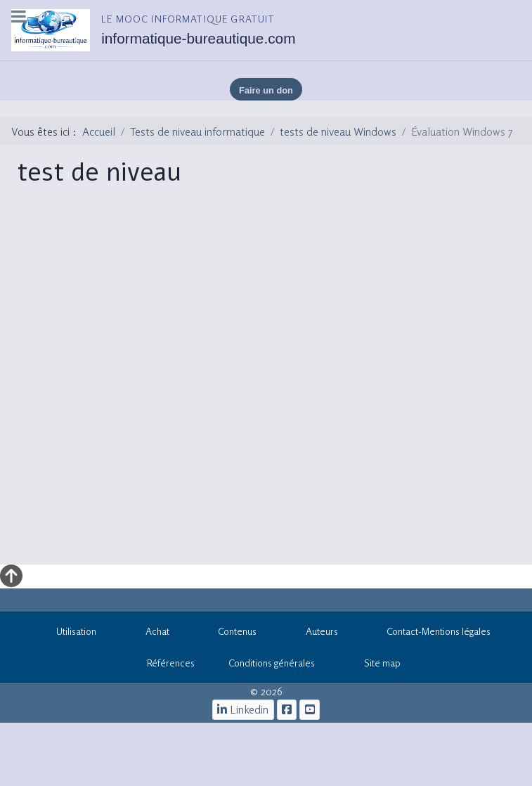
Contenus (230, 633)
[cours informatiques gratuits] (310, 710)
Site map (375, 665)
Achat (150, 633)
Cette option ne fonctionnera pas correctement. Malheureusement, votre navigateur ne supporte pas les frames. (270, 385)
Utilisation (69, 633)
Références (163, 665)
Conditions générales (272, 663)
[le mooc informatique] (287, 710)
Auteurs (314, 633)
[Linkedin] (243, 710)
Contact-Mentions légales (432, 633)
